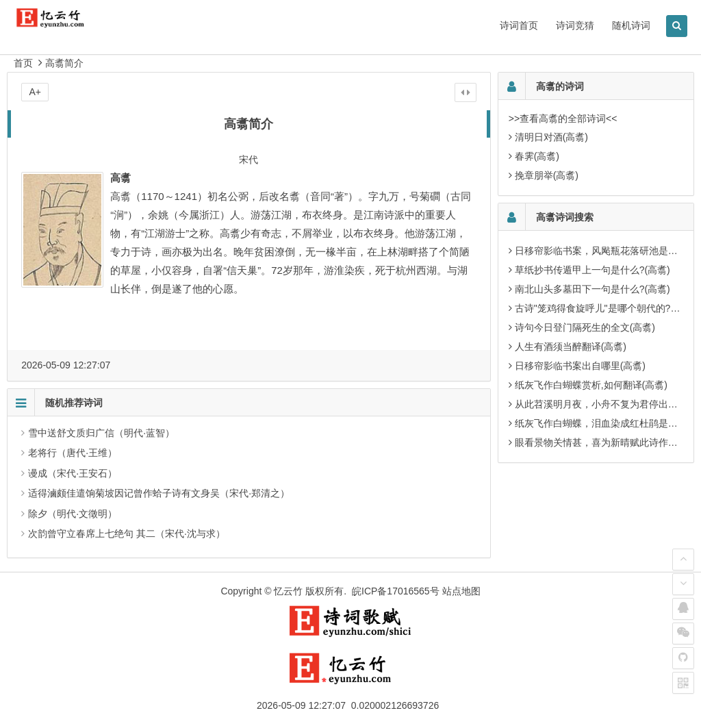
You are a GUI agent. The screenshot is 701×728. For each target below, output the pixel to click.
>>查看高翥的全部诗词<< (563, 118)
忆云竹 (288, 591)
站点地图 (461, 591)
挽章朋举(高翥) (547, 175)
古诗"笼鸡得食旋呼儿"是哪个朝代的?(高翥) (606, 308)
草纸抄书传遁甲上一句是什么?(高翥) (592, 270)
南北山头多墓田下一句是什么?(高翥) (592, 289)
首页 (23, 63)
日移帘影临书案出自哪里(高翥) (580, 366)
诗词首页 (519, 25)
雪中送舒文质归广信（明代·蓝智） (101, 433)
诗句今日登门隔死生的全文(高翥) (585, 327)
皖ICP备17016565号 (396, 591)
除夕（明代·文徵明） (73, 514)
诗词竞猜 (575, 25)
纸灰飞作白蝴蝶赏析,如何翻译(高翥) (591, 385)
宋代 (248, 160)
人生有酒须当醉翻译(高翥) (571, 347)
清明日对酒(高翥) (551, 137)
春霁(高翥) (537, 156)
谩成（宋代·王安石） (73, 473)
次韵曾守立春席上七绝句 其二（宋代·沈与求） (127, 534)
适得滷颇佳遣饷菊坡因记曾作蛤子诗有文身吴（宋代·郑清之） (159, 493)
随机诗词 (631, 25)
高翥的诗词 (560, 86)
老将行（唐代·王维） (73, 453)
